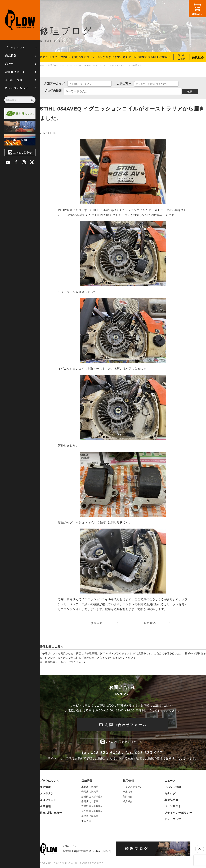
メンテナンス (48, 793)
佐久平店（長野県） (92, 811)
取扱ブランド (48, 800)
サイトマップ (173, 819)
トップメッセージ (133, 787)
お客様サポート (15, 72)
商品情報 (11, 56)
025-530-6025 (106, 753)
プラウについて (15, 47)
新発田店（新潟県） (92, 797)
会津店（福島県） (91, 816)
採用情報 (128, 781)
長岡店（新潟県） (91, 792)
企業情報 (45, 806)
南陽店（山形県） (91, 802)
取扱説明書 (171, 800)
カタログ (170, 793)
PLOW (20, 20)
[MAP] (107, 851)
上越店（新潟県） (91, 787)
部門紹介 (128, 797)
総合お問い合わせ (17, 88)
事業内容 (128, 792)
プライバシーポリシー (178, 813)
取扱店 (10, 64)
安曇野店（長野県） (92, 806)
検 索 (190, 92)
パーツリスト (173, 806)
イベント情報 (14, 80)
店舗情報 (87, 781)
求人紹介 (128, 802)
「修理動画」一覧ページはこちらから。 (66, 662)
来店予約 (86, 821)
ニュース (170, 781)
